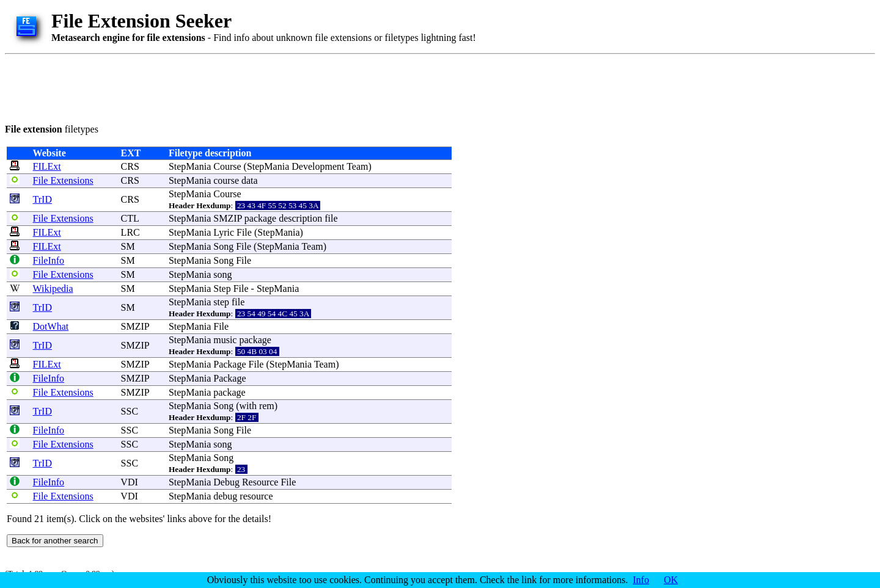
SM (128, 246)
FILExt (47, 166)
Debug (226, 482)
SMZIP (228, 218)
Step (222, 289)
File (244, 232)
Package (229, 364)
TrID (42, 199)
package (260, 218)
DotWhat (51, 326)
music (225, 340)
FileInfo (49, 260)
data (250, 180)
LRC (130, 232)
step (221, 302)
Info (641, 580)
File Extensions (63, 180)
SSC (130, 411)
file (331, 218)
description (300, 218)
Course (227, 166)
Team (357, 166)
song (222, 274)
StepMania (190, 166)
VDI (129, 482)
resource (256, 496)
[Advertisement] (227, 87)
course (226, 180)
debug (225, 496)
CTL (130, 218)
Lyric (224, 232)
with (248, 406)
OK (671, 580)
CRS (130, 166)
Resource (260, 482)
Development (318, 166)
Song (223, 246)
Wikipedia (53, 289)
